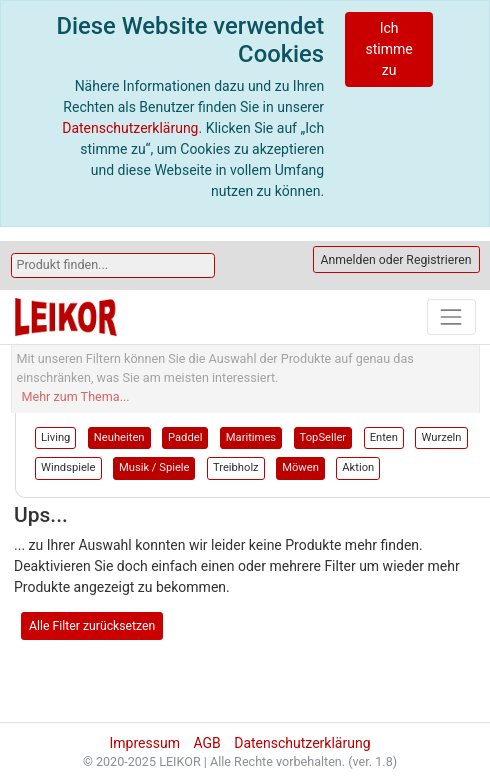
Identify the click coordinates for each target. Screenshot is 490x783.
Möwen (300, 467)
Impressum (144, 743)
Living (55, 437)
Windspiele (68, 467)
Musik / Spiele (154, 467)
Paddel (185, 437)
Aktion (358, 467)
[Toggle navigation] (451, 316)
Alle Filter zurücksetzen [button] (92, 626)
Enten (384, 437)
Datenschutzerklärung (130, 128)
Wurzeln (441, 437)
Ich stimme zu (388, 49)
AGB (206, 743)
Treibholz (236, 467)
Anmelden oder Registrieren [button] (396, 260)
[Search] (113, 265)
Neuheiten (119, 437)
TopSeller (323, 437)
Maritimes (251, 437)
